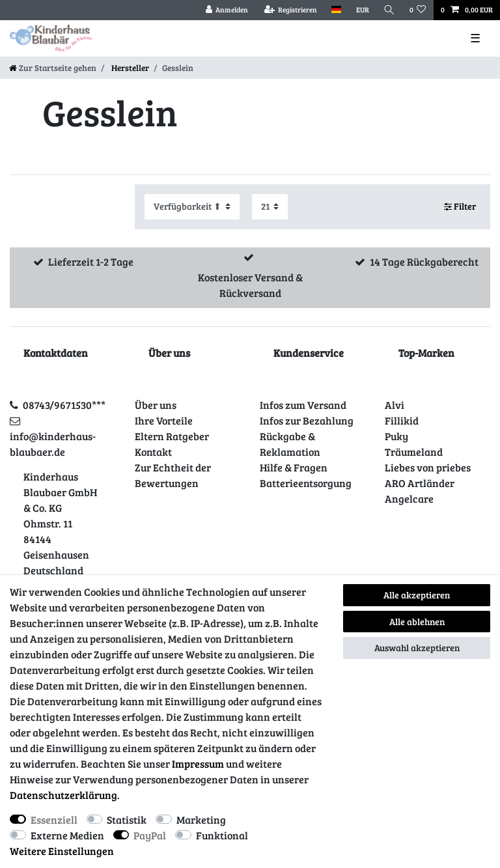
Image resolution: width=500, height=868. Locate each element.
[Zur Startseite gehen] (53, 68)
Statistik (127, 819)
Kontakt (153, 452)
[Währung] (362, 10)
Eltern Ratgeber (172, 436)
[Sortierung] (192, 207)
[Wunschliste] (418, 10)
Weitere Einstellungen (62, 851)
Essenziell (54, 819)
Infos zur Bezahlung (307, 420)
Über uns (156, 405)
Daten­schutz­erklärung (63, 795)
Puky (396, 436)
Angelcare (409, 498)
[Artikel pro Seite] (270, 207)
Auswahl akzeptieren (417, 648)
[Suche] (389, 10)
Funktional (222, 835)
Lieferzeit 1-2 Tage (91, 261)
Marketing (201, 819)
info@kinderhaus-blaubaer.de (53, 444)
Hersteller (129, 68)
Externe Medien (67, 835)
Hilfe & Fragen (294, 467)
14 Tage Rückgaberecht (424, 261)
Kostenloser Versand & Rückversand (250, 285)
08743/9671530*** (64, 405)
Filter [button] (460, 206)
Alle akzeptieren (417, 595)
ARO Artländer (420, 483)
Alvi (395, 405)
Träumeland (414, 452)
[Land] (336, 10)
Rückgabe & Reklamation (290, 444)
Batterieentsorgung (306, 483)
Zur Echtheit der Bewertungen (173, 475)
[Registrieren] (290, 10)
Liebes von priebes (428, 467)
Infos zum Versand (303, 405)
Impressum (198, 763)
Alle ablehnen (417, 622)
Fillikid (402, 420)
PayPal (150, 835)
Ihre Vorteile (164, 420)
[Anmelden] (227, 10)
